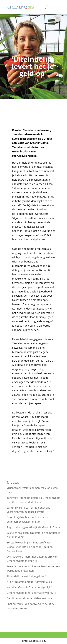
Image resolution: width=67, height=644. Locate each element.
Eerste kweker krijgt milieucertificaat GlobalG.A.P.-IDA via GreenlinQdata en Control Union (30, 547)
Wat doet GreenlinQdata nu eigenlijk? (29, 587)
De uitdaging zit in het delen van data (29, 598)
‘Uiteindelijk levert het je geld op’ (26, 576)
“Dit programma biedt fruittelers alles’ (29, 582)
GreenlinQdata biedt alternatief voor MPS (32, 593)
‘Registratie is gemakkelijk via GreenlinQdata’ (33, 527)
